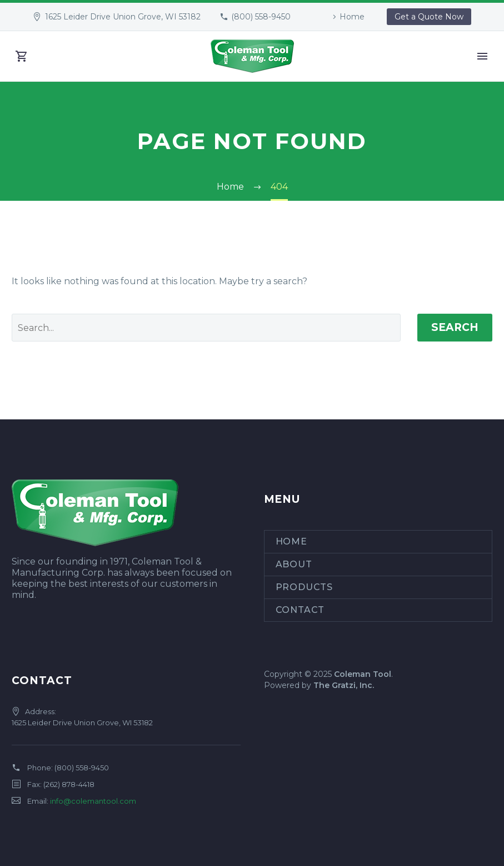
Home (352, 17)
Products (304, 587)
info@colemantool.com (93, 801)
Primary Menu (482, 56)
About (294, 564)
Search (455, 327)
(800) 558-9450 (261, 17)
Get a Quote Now (429, 17)
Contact (300, 610)
